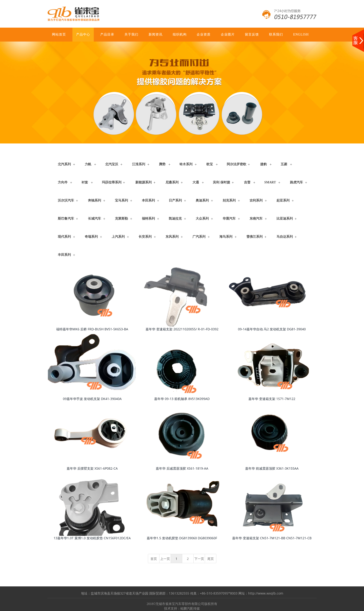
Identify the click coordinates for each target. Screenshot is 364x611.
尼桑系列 (172, 182)
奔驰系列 (94, 200)
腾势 (162, 164)
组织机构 (180, 34)
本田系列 (148, 200)
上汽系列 (118, 237)
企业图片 (228, 34)
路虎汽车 (296, 182)
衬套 (85, 182)
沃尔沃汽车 (66, 200)
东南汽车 (256, 219)
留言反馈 (252, 34)
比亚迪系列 (285, 219)
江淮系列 (139, 164)
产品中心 (83, 34)
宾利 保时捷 (221, 182)
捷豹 (263, 164)
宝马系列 (121, 200)
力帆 (88, 164)
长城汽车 (94, 219)
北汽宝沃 (112, 164)
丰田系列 (64, 255)
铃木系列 (186, 164)
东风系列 (172, 237)
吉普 (247, 182)
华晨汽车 (229, 219)
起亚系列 (283, 200)
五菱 (284, 164)
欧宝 (210, 164)
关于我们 (131, 34)
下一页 (199, 559)
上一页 (165, 559)
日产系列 (175, 200)
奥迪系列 (202, 200)
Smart (270, 182)
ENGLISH (301, 34)
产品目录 (107, 34)
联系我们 (276, 34)
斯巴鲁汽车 (66, 219)
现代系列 (64, 237)
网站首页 (59, 34)
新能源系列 (143, 182)
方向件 (63, 182)
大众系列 (202, 219)
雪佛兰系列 (254, 237)
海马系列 (226, 237)
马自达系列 (285, 237)
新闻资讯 (156, 34)
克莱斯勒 (121, 219)
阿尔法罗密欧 (237, 164)
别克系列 (229, 200)
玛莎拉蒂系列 (112, 182)
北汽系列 (64, 164)
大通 (196, 182)
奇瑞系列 (91, 237)
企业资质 (204, 34)
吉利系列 (256, 200)
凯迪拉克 (175, 219)
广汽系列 (199, 237)
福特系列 (148, 219)
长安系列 (145, 237)
